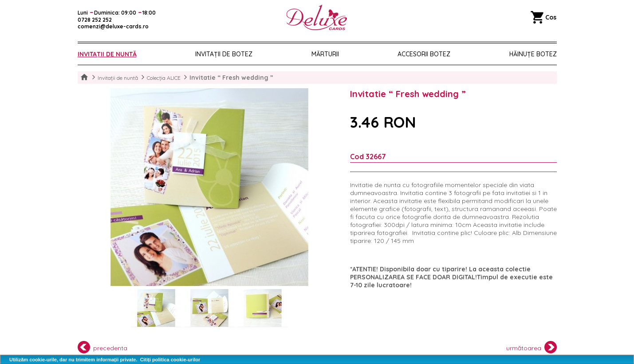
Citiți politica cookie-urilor (170, 360)
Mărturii (325, 54)
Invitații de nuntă (107, 54)
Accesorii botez (424, 54)
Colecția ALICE (164, 78)
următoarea (532, 347)
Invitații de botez (224, 54)
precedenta (103, 347)
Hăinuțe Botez (533, 54)
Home (84, 78)
